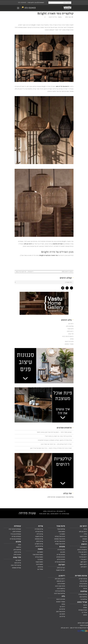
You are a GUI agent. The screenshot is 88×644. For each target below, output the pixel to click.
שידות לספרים (39, 544)
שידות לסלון (40, 541)
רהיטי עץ (71, 324)
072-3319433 (22, 3)
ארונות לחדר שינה (16, 565)
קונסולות (17, 526)
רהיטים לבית (83, 547)
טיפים (72, 339)
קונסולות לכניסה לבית (15, 529)
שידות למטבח (39, 536)
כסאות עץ (40, 552)
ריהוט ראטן (84, 562)
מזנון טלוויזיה (61, 550)
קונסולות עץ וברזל (16, 534)
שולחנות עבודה (83, 594)
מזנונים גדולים (61, 559)
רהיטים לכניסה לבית (68, 336)
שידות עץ (62, 616)
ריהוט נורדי (84, 559)
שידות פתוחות (39, 539)
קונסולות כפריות (16, 536)
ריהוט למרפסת (61, 581)
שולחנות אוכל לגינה (59, 593)
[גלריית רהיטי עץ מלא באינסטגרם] (67, 288)
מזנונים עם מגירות (60, 562)
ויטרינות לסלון (51, 497)
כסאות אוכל (62, 532)
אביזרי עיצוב (82, 602)
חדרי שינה (17, 557)
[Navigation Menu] (18, 8)
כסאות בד (40, 559)
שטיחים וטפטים (16, 568)
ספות (19, 545)
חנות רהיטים (83, 536)
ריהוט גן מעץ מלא (60, 579)
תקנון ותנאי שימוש (83, 623)
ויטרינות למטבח (60, 570)
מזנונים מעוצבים (61, 497)
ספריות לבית (83, 581)
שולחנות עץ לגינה (60, 591)
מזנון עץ (63, 552)
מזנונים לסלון (17, 555)
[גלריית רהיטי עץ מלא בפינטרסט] (71, 288)
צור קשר (85, 541)
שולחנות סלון (70, 326)
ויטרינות (62, 565)
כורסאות (19, 547)
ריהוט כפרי (84, 555)
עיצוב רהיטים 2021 (67, 272)
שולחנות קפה (83, 597)
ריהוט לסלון (70, 331)
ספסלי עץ (40, 569)
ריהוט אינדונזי (83, 557)
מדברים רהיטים (69, 341)
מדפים (85, 615)
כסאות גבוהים (39, 557)
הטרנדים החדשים (58, 244)
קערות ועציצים (83, 610)
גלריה (85, 534)
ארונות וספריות (81, 576)
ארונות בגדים (83, 584)
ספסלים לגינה (61, 584)
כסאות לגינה (40, 564)
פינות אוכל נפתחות (60, 539)
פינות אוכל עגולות (60, 536)
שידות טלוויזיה (39, 529)
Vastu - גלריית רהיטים (55, 17)
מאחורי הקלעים (69, 344)
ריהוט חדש (84, 567)
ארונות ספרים (83, 586)
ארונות (85, 589)
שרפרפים (40, 567)
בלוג (63, 596)
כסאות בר (62, 534)
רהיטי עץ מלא (28, 244)
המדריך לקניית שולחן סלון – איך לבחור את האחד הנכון (56, 444)
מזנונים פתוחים (61, 557)
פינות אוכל (71, 329)
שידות (41, 526)
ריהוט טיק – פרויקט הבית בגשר (24, 272)
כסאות (40, 549)
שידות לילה (40, 534)
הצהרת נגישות (84, 625)
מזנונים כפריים (61, 555)
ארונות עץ (62, 609)
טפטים (85, 608)
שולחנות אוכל (70, 497)
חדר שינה (71, 334)
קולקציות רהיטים (82, 550)
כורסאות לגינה (61, 589)
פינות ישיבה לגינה (60, 586)
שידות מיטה (18, 563)
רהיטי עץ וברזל (83, 552)
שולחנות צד (84, 599)
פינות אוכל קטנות (60, 544)
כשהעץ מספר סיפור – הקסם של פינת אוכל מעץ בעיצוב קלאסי (54, 432)
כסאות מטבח (39, 562)
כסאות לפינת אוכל (38, 555)
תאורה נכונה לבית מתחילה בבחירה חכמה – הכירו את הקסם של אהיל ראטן (51, 448)
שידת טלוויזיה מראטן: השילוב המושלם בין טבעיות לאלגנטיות (55, 440)
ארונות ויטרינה (83, 579)
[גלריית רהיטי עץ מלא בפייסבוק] (62, 288)
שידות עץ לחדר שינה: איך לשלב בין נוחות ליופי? (58, 436)
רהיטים (84, 544)
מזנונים (62, 547)
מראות (85, 605)
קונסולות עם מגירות (15, 539)
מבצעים (85, 539)
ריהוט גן (62, 576)
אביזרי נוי (84, 612)
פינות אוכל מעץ (61, 612)
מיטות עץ (18, 560)
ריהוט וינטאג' (83, 564)
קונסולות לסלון (17, 532)
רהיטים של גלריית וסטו (62, 86)
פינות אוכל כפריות (60, 541)
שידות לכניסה (39, 546)
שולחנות (84, 591)
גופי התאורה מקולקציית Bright (49, 255)
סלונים (18, 542)
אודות (85, 529)
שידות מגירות (39, 532)
